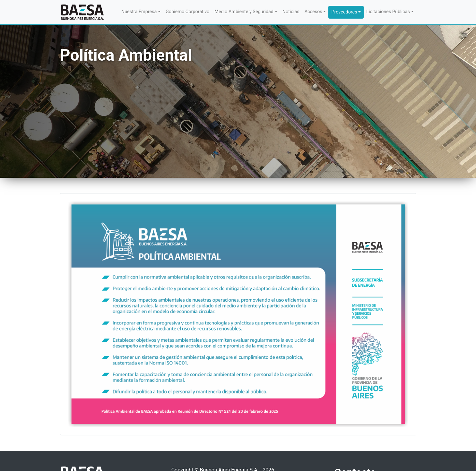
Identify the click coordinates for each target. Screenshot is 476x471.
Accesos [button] (313, 12)
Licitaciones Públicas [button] (388, 12)
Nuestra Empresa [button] (139, 12)
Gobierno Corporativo (187, 12)
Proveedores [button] (344, 12)
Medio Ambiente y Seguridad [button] (244, 12)
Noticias (291, 12)
